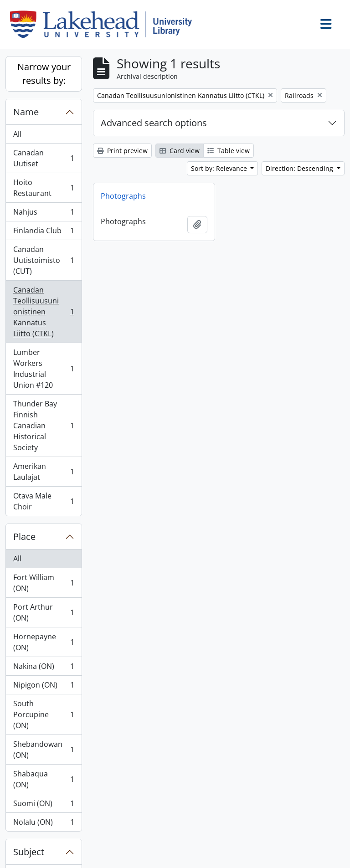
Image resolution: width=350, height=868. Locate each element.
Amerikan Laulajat (44, 472)
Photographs (123, 196)
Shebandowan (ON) (44, 750)
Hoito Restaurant (44, 188)
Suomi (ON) (44, 805)
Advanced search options (154, 123)
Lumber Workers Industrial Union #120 (44, 369)
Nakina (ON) (44, 668)
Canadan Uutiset (44, 158)
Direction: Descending (300, 168)
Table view (229, 151)
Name (26, 112)
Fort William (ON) (44, 583)
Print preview (122, 151)
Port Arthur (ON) (44, 612)
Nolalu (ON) (44, 824)
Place (24, 537)
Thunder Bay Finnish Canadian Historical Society (44, 426)
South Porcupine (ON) (44, 714)
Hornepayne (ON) (44, 642)
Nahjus (44, 214)
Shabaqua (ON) (44, 779)
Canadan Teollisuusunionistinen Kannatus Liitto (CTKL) (44, 312)
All (17, 134)
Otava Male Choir (44, 501)
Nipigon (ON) (44, 687)
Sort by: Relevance (220, 168)
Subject (29, 852)
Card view (180, 151)
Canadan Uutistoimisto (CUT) (44, 260)
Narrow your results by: (44, 74)
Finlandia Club (44, 233)
